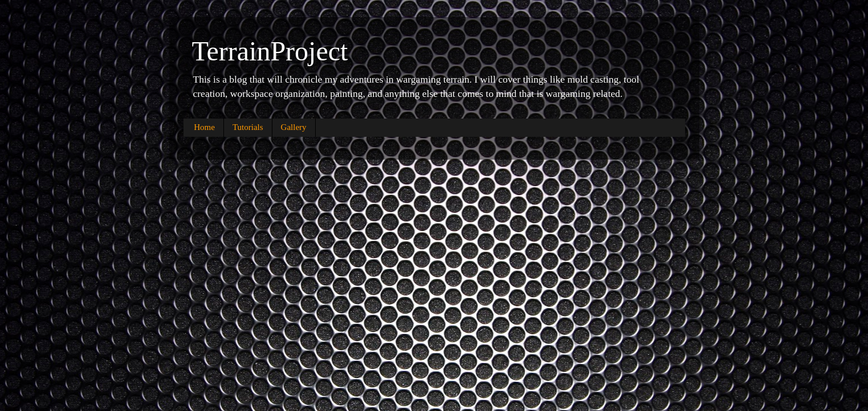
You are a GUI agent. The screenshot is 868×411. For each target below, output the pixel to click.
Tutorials (248, 127)
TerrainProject (270, 51)
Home (204, 127)
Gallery (294, 127)
